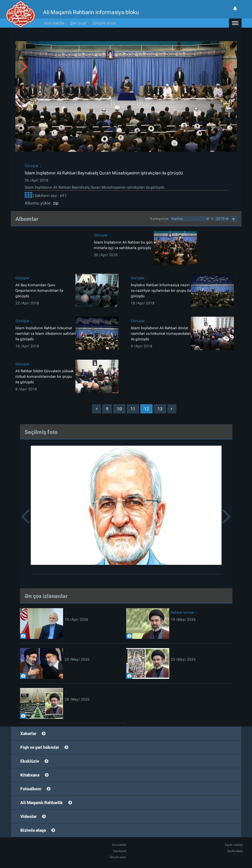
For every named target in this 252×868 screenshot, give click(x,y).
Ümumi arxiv (104, 23)
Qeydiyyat (120, 851)
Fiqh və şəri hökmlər (40, 747)
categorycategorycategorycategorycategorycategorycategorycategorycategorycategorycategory (190, 219)
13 (160, 409)
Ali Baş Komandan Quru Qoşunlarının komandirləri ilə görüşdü (39, 291)
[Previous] (96, 409)
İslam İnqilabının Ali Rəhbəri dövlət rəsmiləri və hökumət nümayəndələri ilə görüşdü (161, 334)
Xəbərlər (28, 733)
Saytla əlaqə (235, 851)
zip (55, 203)
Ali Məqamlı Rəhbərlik (42, 803)
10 (119, 409)
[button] (235, 23)
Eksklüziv (30, 761)
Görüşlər (32, 166)
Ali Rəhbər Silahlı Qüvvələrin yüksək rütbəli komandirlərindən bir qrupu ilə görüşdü (44, 377)
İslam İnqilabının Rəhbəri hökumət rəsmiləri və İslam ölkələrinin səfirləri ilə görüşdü (45, 334)
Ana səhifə (54, 23)
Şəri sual (78, 23)
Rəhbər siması (182, 612)
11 (133, 409)
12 (146, 409)
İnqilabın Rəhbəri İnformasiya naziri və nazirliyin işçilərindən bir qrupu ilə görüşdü (161, 291)
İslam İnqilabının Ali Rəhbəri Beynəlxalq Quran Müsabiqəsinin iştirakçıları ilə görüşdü (104, 173)
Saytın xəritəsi (234, 845)
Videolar (28, 816)
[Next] (172, 409)
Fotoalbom (31, 789)
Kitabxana (30, 775)
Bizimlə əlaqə (33, 830)
